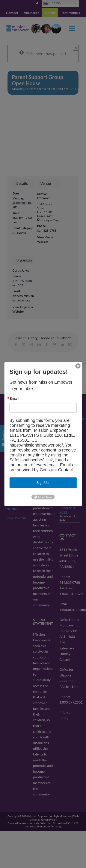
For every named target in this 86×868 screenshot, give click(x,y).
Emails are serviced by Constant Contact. (42, 467)
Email (14, 398)
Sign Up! (43, 483)
